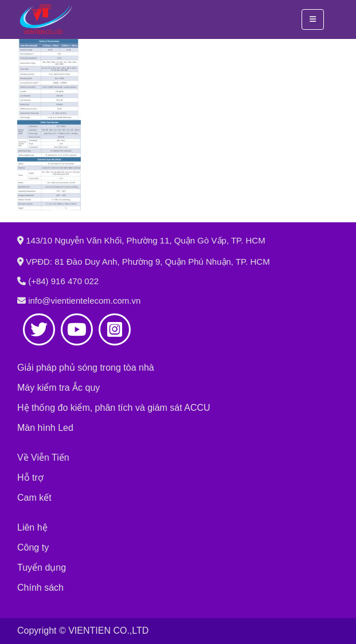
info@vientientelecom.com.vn (84, 301)
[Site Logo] (46, 19)
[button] (313, 19)
